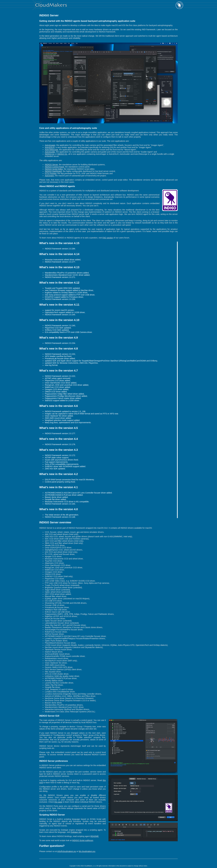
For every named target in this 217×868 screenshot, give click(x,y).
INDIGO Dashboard (53, 171)
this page (58, 802)
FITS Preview (51, 173)
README (95, 836)
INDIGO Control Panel (54, 167)
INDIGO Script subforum (83, 840)
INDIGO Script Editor (54, 169)
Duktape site (76, 832)
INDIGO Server (51, 165)
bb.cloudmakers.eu (87, 851)
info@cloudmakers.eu (67, 851)
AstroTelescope (51, 150)
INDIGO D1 (62, 154)
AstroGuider (50, 152)
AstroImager (50, 145)
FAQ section (108, 238)
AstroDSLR (50, 147)
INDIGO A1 (50, 154)
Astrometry (49, 176)
